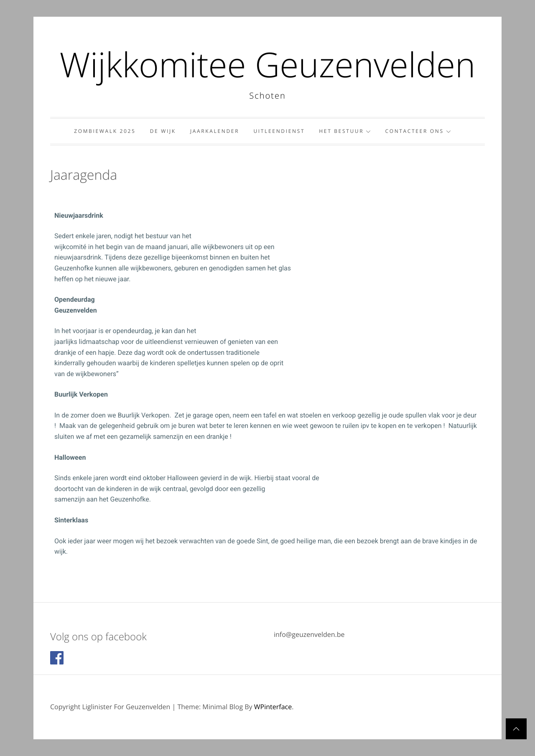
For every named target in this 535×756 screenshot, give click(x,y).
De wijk (163, 131)
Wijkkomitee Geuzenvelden (267, 64)
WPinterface (273, 707)
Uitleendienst (279, 131)
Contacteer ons (418, 131)
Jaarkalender (215, 131)
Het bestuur (345, 131)
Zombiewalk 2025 (105, 131)
